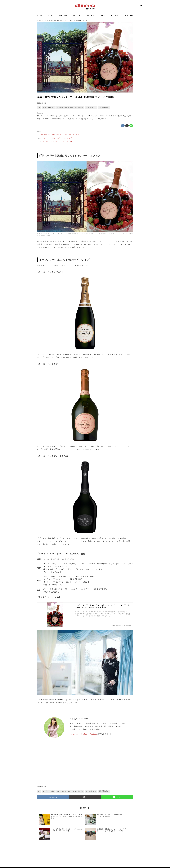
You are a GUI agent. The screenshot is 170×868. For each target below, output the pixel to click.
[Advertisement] (61, 768)
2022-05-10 (41, 103)
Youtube (93, 734)
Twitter (84, 734)
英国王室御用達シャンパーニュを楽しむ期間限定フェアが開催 (75, 97)
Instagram (74, 734)
